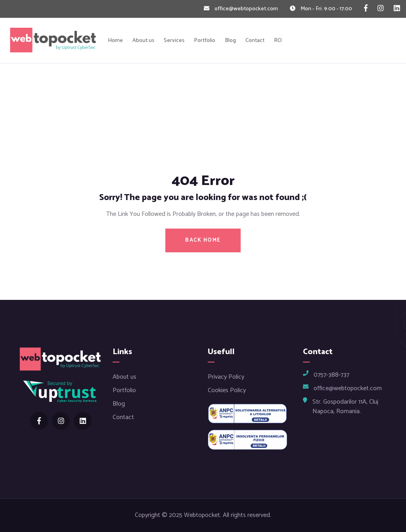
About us (143, 41)
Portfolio (205, 41)
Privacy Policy (226, 377)
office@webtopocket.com (246, 9)
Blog (230, 41)
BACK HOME (203, 240)
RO (278, 41)
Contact (255, 41)
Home (115, 41)
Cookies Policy (227, 390)
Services (174, 41)
